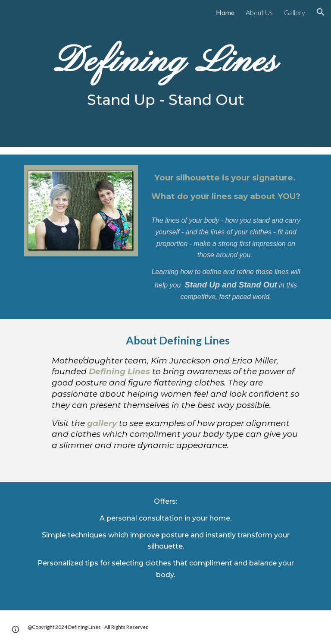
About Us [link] (259, 12)
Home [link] (225, 12)
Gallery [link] (295, 12)
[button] (321, 12)
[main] (165, 73)
